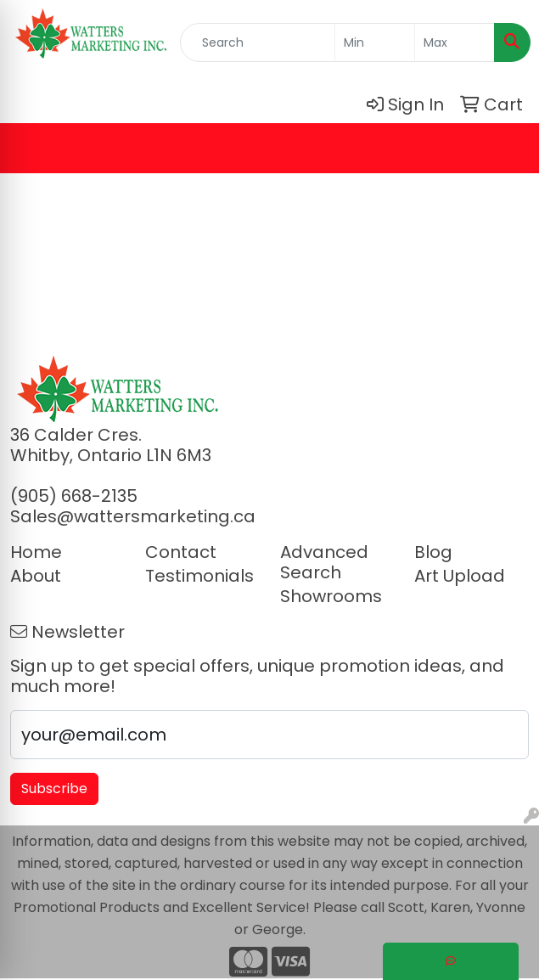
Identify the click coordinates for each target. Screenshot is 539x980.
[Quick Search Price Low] (375, 42)
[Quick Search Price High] (455, 42)
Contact (181, 552)
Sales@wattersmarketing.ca (133, 516)
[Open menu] (505, 148)
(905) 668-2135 (74, 496)
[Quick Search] (258, 42)
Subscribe (54, 789)
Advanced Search (324, 562)
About (36, 576)
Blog (433, 552)
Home (36, 552)
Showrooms (331, 596)
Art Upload (460, 576)
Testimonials (199, 576)
